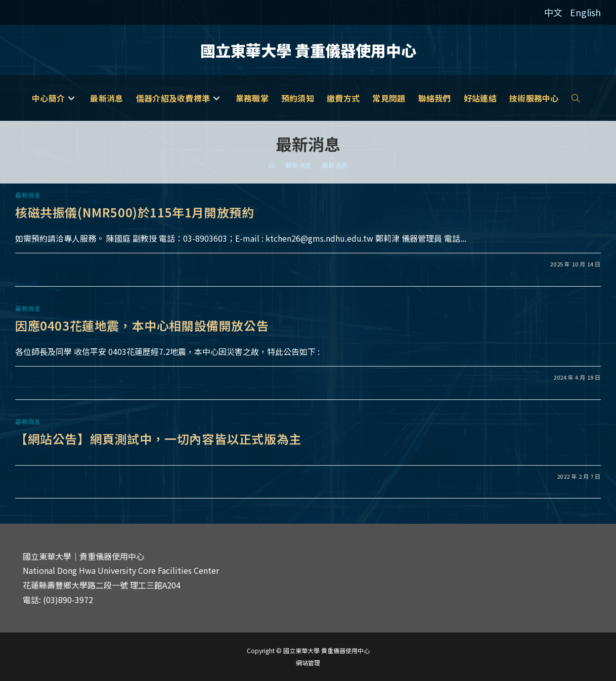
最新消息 (335, 165)
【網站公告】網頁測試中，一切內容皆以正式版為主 (158, 439)
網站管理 (308, 663)
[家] (272, 165)
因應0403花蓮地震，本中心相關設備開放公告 (142, 325)
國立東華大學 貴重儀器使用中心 (308, 50)
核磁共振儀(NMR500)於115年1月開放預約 (135, 212)
